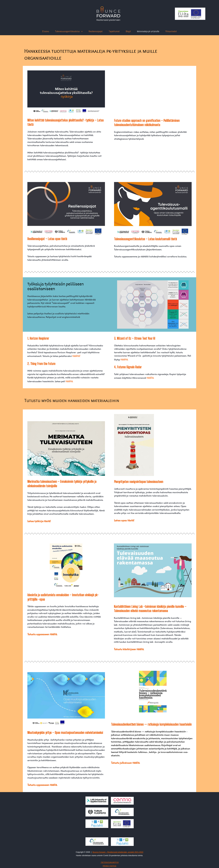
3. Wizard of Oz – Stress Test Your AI (135, 338)
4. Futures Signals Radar (128, 367)
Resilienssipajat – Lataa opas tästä (47, 239)
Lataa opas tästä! (123, 519)
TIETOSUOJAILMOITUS (109, 860)
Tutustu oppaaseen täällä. (41, 633)
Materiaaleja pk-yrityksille (145, 31)
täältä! (76, 356)
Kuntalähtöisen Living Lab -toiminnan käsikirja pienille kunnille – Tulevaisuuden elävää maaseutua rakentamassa (150, 607)
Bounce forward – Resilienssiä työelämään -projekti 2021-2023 (118, 850)
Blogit (127, 31)
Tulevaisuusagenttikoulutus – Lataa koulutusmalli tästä (145, 239)
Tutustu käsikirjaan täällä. (127, 647)
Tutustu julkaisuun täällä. (124, 761)
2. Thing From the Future (41, 363)
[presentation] (84, 31)
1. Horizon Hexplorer (38, 338)
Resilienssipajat (97, 31)
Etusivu (50, 31)
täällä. (150, 377)
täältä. (69, 380)
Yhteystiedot (167, 31)
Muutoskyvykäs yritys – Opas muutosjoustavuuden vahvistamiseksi (65, 731)
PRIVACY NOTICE (109, 864)
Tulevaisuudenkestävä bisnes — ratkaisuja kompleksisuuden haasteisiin (151, 722)
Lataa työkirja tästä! (38, 520)
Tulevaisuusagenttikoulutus (72, 31)
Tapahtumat (114, 31)
